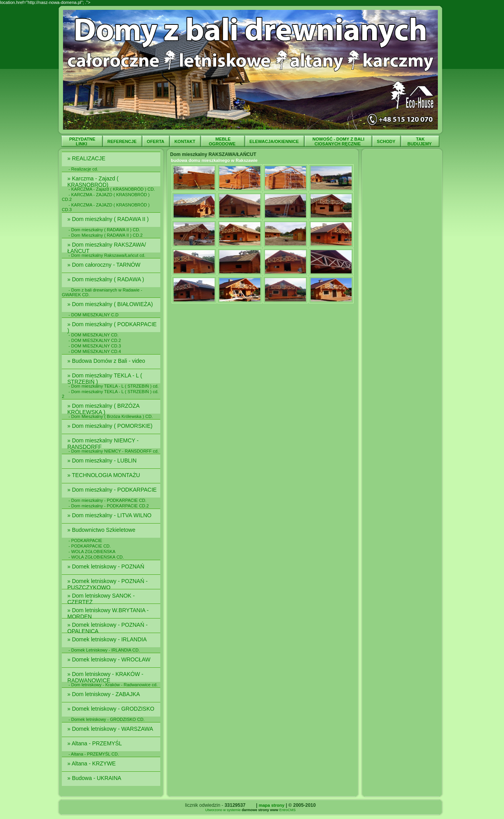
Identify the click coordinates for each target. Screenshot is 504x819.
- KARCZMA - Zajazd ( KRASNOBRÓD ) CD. (112, 189)
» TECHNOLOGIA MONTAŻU (105, 475)
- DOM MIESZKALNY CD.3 (95, 346)
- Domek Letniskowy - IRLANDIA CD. (104, 650)
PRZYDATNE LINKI (82, 141)
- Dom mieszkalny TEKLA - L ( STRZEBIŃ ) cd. (114, 386)
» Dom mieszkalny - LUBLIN (103, 461)
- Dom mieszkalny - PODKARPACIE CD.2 (109, 506)
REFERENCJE (123, 141)
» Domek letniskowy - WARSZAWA (111, 729)
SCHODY (387, 141)
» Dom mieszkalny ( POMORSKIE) (111, 426)
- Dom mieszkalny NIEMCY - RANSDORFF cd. (114, 451)
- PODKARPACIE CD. (90, 546)
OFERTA (156, 141)
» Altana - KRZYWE (92, 763)
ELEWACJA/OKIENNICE (275, 141)
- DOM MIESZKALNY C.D (94, 315)
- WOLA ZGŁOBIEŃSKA (92, 552)
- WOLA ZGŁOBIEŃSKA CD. (96, 557)
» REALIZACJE (87, 158)
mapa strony (271, 805)
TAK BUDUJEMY (420, 141)
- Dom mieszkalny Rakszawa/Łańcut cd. (107, 255)
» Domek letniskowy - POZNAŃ (107, 566)
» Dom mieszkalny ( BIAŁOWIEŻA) (112, 304)
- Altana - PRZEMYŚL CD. (94, 754)
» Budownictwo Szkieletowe (102, 530)
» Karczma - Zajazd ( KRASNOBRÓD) (93, 182)
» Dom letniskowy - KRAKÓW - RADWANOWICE (105, 677)
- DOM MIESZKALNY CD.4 (95, 351)
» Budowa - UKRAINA (95, 778)
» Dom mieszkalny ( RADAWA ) (107, 279)
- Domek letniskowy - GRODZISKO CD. (107, 719)
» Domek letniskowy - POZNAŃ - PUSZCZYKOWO (107, 584)
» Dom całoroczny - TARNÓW (105, 265)
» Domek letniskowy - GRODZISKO (112, 709)
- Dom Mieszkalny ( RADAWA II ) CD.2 (106, 235)
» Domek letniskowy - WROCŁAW (110, 659)
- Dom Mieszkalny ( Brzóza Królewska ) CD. (111, 416)
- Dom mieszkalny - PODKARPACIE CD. (107, 500)
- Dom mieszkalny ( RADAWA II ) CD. (104, 230)
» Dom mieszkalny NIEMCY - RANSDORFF (103, 444)
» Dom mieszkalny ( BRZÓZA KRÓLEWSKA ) (103, 409)
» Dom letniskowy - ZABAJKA (104, 694)
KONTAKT (185, 141)
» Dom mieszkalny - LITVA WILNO (110, 515)
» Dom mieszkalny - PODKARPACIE (113, 490)
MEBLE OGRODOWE (223, 141)
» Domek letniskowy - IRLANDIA (108, 639)
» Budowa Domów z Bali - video (107, 361)
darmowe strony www (260, 810)
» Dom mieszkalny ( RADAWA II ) (109, 219)
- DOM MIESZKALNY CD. (94, 335)
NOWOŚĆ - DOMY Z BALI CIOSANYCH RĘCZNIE (339, 141)
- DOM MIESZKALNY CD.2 (95, 340)
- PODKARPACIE (85, 540)
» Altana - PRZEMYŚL (95, 743)
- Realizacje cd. (83, 169)
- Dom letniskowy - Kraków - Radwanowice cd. (113, 685)
